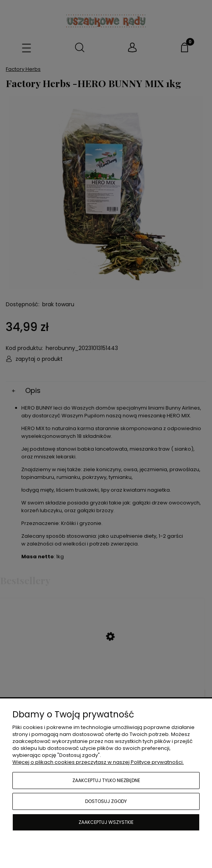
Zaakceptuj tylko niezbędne (106, 780)
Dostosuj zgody (106, 801)
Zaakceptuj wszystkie (106, 822)
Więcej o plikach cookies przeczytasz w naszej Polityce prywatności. (98, 762)
